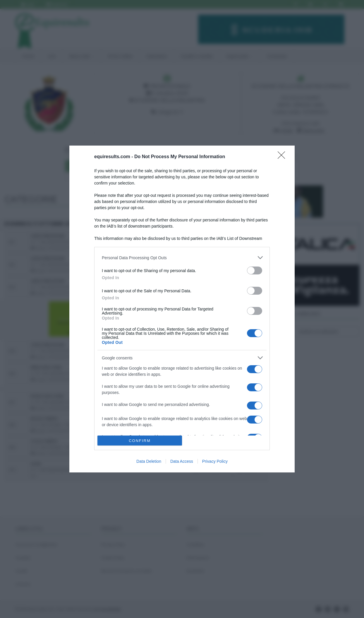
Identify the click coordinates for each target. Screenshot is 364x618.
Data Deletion (149, 461)
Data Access (182, 461)
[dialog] (182, 309)
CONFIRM (140, 441)
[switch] (255, 270)
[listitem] (182, 258)
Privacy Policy (215, 461)
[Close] (283, 157)
